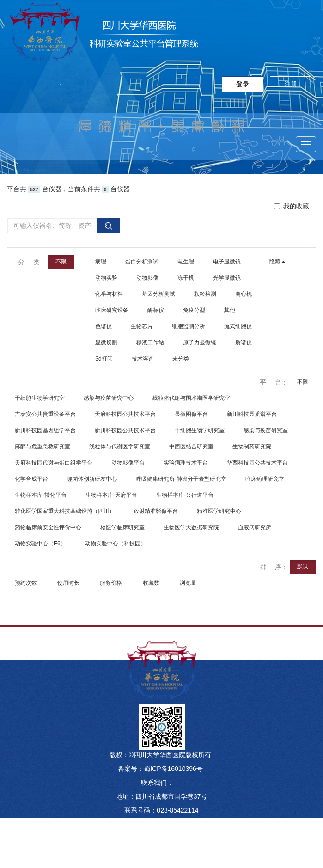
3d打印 (104, 359)
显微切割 (106, 342)
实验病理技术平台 (186, 463)
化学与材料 (109, 294)
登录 (243, 84)
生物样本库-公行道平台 (185, 495)
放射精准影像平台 (156, 511)
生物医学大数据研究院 (191, 527)
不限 (303, 382)
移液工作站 (150, 342)
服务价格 (112, 583)
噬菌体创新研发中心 (92, 479)
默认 (303, 567)
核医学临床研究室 (122, 527)
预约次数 (27, 583)
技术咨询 (143, 359)
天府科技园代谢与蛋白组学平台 (54, 463)
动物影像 (147, 278)
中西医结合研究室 (191, 446)
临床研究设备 (112, 310)
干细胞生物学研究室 (40, 398)
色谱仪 (104, 326)
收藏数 (152, 583)
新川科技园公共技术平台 (125, 430)
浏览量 (189, 583)
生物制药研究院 (252, 446)
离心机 (244, 294)
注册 (291, 84)
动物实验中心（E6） (40, 544)
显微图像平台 (191, 414)
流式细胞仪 (238, 326)
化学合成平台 (31, 479)
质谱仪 (244, 342)
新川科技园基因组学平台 (45, 430)
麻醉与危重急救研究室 (43, 446)
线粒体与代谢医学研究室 (120, 446)
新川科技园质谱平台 (252, 414)
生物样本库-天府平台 (111, 495)
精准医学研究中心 (219, 511)
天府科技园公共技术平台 (125, 414)
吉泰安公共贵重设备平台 (45, 414)
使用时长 (69, 583)
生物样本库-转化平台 (41, 495)
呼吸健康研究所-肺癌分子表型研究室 (181, 479)
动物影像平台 (128, 463)
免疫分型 (194, 310)
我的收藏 (292, 206)
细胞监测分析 (189, 326)
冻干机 (186, 278)
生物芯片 (142, 326)
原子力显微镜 (200, 342)
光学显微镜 (227, 278)
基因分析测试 (158, 294)
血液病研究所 (255, 527)
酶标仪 (156, 310)
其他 (230, 310)
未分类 (181, 359)
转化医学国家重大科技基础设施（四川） (65, 511)
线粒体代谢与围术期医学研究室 (191, 398)
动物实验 (106, 278)
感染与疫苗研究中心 (109, 398)
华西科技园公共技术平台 (257, 463)
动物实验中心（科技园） (116, 544)
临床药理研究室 (265, 479)
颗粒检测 (205, 294)
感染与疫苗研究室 (266, 430)
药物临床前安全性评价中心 (48, 527)
